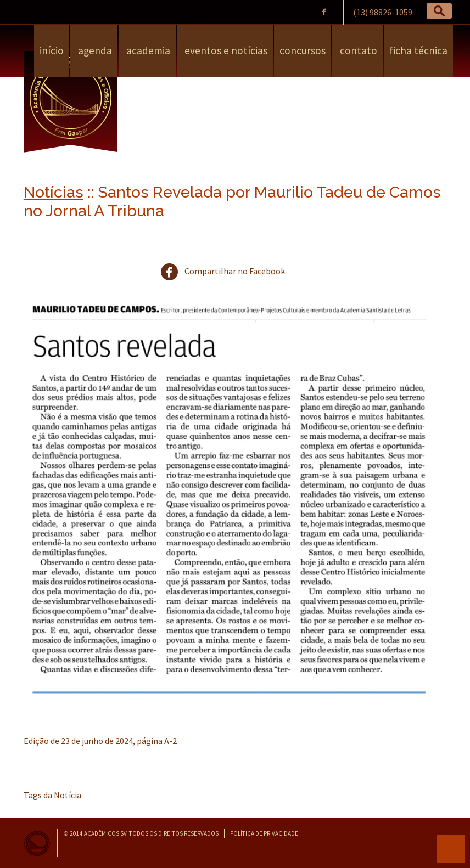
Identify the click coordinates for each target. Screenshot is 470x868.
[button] (439, 11)
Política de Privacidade (264, 833)
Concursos (303, 50)
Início (52, 50)
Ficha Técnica (418, 50)
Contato (357, 50)
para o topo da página (451, 849)
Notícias (54, 192)
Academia (147, 50)
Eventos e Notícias (225, 50)
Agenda (94, 50)
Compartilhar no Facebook (235, 271)
